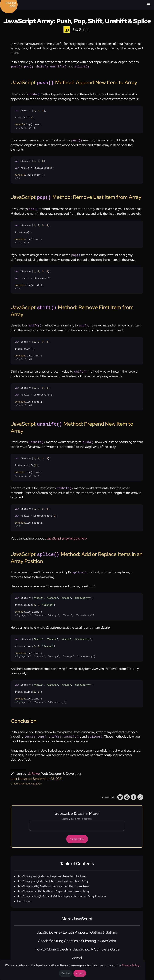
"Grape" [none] (66, 592)
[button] (120, 790)
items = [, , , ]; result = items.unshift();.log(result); (36, 512)
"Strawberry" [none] (83, 592)
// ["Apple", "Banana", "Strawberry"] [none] (41, 696)
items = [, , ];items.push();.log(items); (31, 118)
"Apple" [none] (38, 592)
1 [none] (34, 109)
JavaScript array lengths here (66, 533)
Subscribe (77, 832)
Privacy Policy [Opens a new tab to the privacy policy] (130, 965)
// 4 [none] (18, 177)
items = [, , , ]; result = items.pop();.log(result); (33, 277)
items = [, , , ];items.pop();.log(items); (33, 231)
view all (77, 951)
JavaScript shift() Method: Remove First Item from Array (53, 879)
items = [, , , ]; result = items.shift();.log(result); (34, 393)
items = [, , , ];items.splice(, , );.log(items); (54, 600)
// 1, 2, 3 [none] (22, 240)
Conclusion (24, 894)
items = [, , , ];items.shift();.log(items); (33, 347)
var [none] (17, 109)
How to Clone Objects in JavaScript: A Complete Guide (77, 943)
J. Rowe (34, 767)
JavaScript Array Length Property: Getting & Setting (77, 926)
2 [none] (38, 109)
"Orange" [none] (48, 599)
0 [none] (36, 460)
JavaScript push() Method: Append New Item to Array (52, 869)
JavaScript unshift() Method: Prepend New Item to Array (53, 884)
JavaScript (80, 30)
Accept (80, 973)
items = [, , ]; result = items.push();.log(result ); (34, 168)
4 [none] (31, 116)
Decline (65, 973)
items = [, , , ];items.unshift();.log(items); (33, 462)
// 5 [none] (18, 521)
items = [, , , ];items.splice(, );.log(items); (54, 687)
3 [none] (43, 109)
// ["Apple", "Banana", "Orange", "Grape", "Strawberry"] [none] (54, 609)
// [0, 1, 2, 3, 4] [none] (28, 471)
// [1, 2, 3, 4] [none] (26, 127)
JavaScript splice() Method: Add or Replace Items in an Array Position (61, 889)
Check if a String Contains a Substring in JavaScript (77, 934)
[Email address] (77, 819)
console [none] (20, 123)
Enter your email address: (77, 812)
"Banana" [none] (52, 592)
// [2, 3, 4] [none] (23, 355)
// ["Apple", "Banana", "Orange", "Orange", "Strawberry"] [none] (55, 650)
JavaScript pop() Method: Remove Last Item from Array (53, 874)
